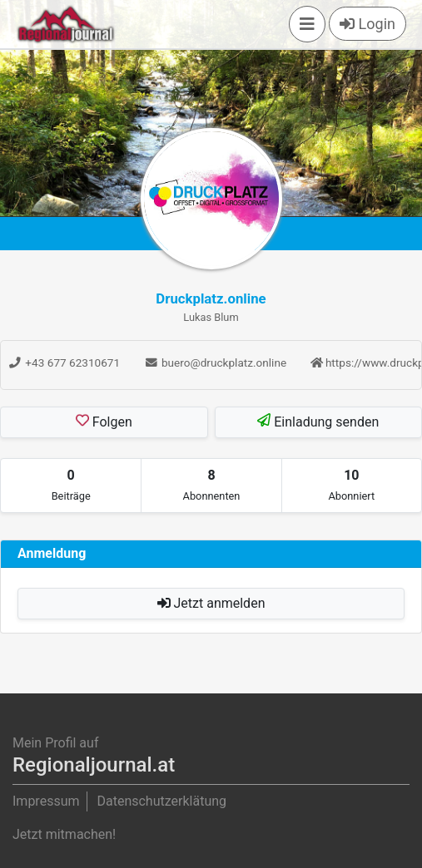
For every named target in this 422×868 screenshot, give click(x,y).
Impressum (46, 801)
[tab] (71, 486)
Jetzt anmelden (211, 603)
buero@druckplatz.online (216, 362)
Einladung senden (318, 422)
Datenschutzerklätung (161, 801)
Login (367, 24)
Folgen (104, 422)
